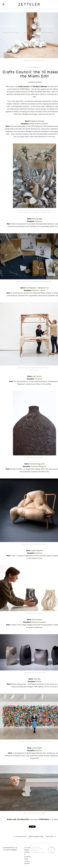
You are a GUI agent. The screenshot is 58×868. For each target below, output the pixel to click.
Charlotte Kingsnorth (37, 464)
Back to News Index (36, 837)
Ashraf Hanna (37, 620)
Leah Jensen (37, 376)
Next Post (50, 837)
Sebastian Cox (43, 288)
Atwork (43, 852)
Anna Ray (37, 679)
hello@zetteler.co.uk (10, 848)
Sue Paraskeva (31, 288)
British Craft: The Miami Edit (18, 819)
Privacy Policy (35, 851)
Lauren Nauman (37, 551)
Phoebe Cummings (37, 121)
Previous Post (21, 837)
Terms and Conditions (37, 849)
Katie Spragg (37, 219)
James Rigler (37, 748)
